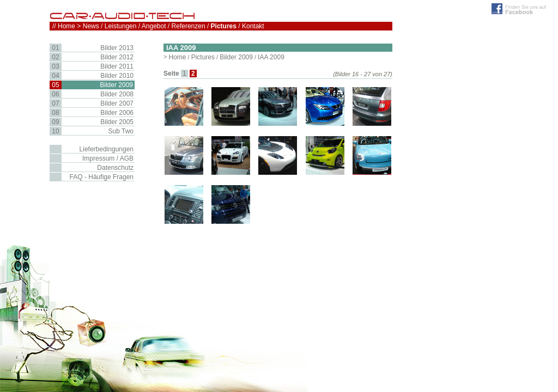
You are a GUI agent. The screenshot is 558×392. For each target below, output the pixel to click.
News (91, 26)
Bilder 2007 (117, 103)
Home (177, 57)
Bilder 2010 (117, 76)
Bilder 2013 (117, 48)
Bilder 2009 (236, 57)
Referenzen (189, 26)
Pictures (203, 57)
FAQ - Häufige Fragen (102, 177)
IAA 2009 (271, 57)
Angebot (154, 26)
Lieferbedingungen (107, 149)
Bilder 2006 (117, 113)
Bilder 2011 (117, 66)
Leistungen (121, 26)
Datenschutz (115, 168)
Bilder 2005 (117, 122)
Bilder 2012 (117, 57)
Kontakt (253, 26)
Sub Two (121, 131)
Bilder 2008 (117, 94)
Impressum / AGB (108, 158)
